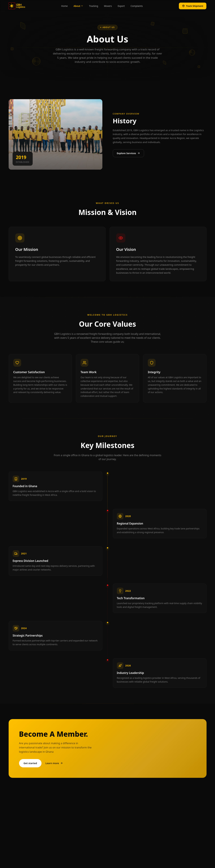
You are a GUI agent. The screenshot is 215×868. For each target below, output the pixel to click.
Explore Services (128, 153)
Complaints (137, 6)
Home (64, 6)
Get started (30, 763)
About (78, 6)
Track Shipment (193, 6)
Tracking (94, 6)
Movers (108, 6)
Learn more (54, 763)
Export (121, 6)
